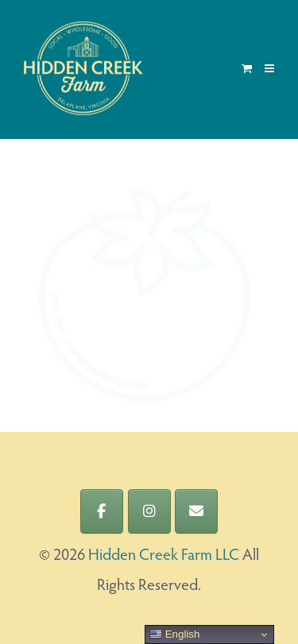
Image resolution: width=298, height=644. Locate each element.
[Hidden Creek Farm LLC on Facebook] (102, 511)
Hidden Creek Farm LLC (164, 556)
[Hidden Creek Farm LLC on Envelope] (196, 511)
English (174, 634)
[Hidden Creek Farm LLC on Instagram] (149, 511)
